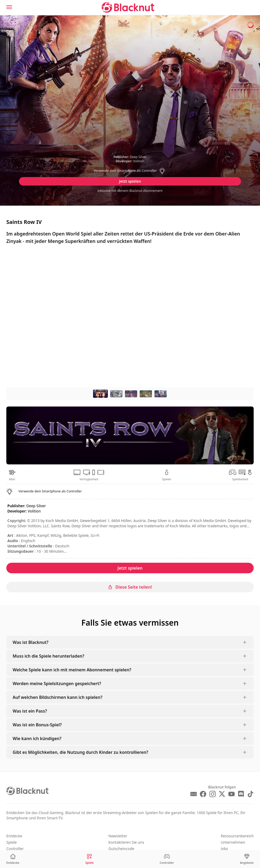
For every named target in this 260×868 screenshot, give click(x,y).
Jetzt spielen (130, 181)
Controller (15, 849)
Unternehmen (233, 842)
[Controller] (167, 859)
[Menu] (9, 7)
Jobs (224, 849)
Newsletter (118, 836)
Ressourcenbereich (237, 836)
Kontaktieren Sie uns (126, 842)
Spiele (11, 842)
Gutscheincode (121, 849)
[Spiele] (89, 859)
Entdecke (14, 836)
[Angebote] (247, 859)
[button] (130, 171)
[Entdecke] (13, 859)
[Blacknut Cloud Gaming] (128, 7)
